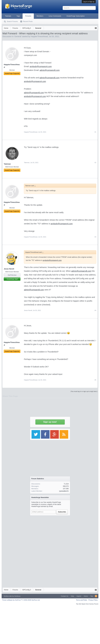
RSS (96, 596)
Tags (18, 16)
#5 (95, 380)
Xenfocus (17, 596)
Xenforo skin (8, 596)
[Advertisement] (50, 534)
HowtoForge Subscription (76, 16)
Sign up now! (50, 422)
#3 (95, 237)
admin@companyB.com (50, 70)
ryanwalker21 (64, 491)
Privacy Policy (93, 600)
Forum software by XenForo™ (21, 600)
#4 (95, 310)
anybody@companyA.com (41, 66)
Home (86, 596)
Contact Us (65, 596)
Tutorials (8, 16)
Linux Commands (55, 16)
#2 (95, 163)
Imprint (79, 596)
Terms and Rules (82, 600)
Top (92, 596)
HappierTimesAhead (31, 132)
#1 (95, 132)
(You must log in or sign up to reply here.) (84, 391)
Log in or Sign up (89, 2)
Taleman (27, 163)
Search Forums (12, 21)
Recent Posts (28, 21)
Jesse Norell (9, 269)
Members (40, 16)
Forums (28, 16)
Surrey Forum (94, 604)
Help (72, 596)
